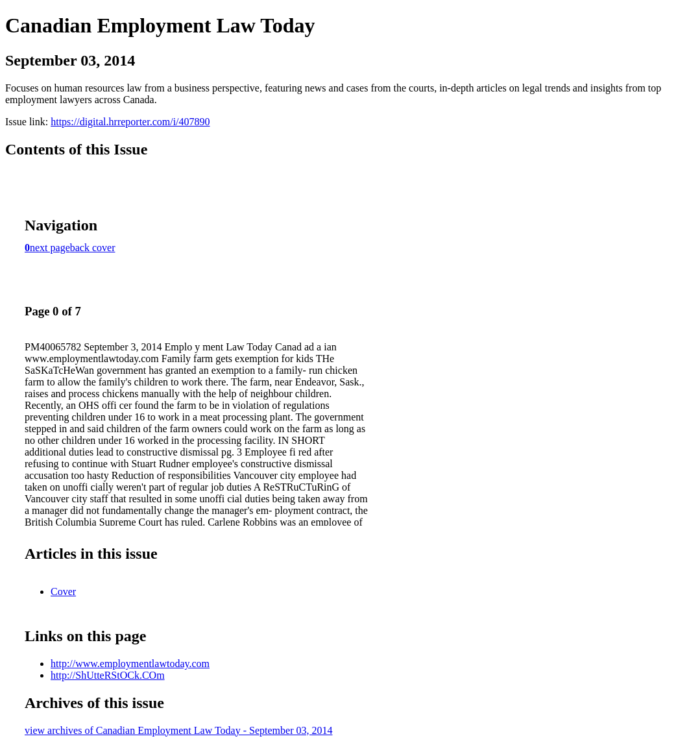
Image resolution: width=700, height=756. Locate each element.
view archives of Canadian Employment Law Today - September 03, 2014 (178, 730)
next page (50, 248)
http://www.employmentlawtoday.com (130, 664)
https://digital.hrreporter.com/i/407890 (130, 122)
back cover (93, 248)
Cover (63, 591)
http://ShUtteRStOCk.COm (108, 675)
